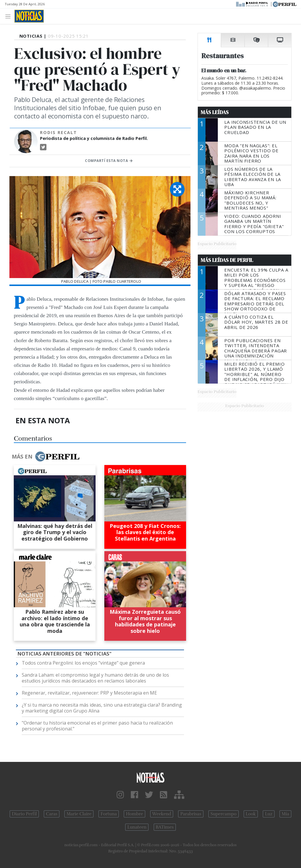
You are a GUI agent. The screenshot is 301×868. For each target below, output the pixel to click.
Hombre (134, 814)
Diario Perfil (24, 814)
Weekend (162, 814)
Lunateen (137, 827)
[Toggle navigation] (10, 16)
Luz (269, 814)
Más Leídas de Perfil (227, 260)
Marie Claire (79, 814)
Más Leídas (215, 112)
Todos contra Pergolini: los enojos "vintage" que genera (83, 663)
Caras (52, 814)
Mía (285, 814)
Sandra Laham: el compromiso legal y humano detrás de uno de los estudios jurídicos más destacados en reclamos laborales (95, 678)
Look (251, 814)
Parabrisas (191, 814)
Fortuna (109, 814)
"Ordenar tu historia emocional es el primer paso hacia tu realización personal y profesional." (97, 726)
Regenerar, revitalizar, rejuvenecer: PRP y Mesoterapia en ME (89, 693)
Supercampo (224, 814)
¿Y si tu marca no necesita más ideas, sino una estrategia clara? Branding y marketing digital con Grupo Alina (102, 708)
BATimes (165, 827)
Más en (46, 456)
